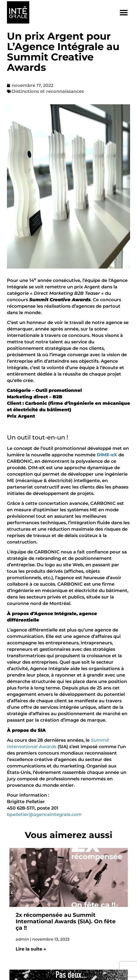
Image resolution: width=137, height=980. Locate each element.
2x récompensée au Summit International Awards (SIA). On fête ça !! (66, 922)
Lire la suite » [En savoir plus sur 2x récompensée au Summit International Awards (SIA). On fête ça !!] (31, 949)
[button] (124, 13)
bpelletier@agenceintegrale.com (44, 815)
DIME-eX (107, 455)
